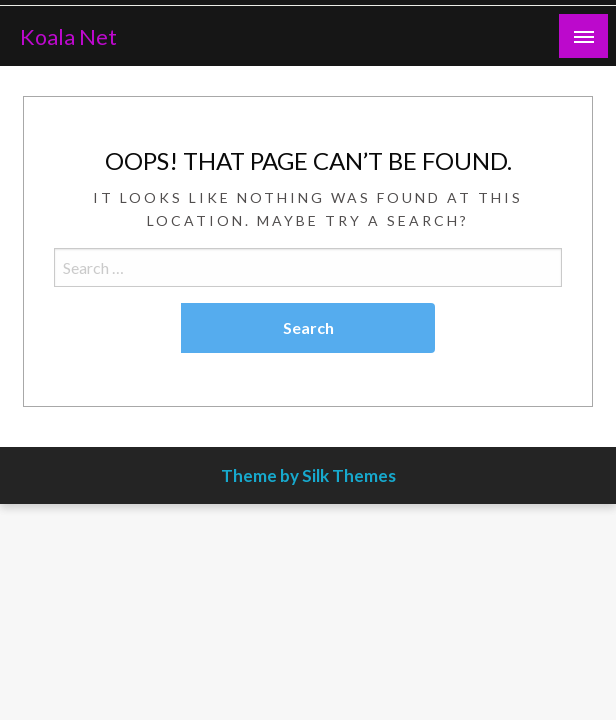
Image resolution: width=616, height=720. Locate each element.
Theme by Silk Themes (308, 475)
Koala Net (68, 37)
